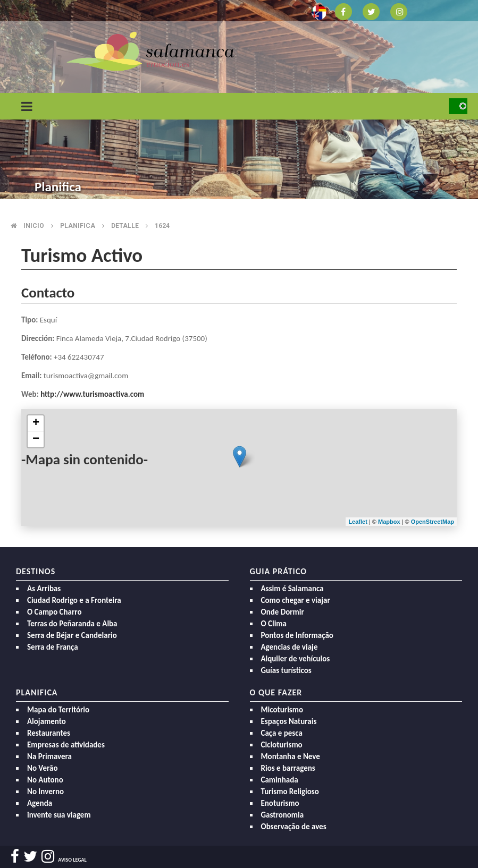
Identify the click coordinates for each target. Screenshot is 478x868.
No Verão (42, 768)
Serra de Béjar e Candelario (72, 635)
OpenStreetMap (433, 522)
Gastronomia (283, 815)
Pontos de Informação (297, 635)
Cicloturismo (282, 745)
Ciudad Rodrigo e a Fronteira (74, 600)
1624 (162, 226)
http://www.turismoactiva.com (92, 394)
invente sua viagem (59, 815)
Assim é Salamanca (292, 589)
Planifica (78, 226)
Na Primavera (49, 756)
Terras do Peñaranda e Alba (72, 624)
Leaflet (358, 522)
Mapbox (390, 522)
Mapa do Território (58, 710)
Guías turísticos (286, 670)
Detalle (125, 226)
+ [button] (36, 423)
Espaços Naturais (289, 721)
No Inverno (45, 792)
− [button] (36, 439)
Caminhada (280, 780)
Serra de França (53, 647)
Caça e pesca (282, 733)
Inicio (34, 226)
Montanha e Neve (291, 756)
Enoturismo (280, 803)
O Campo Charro (54, 612)
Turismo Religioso (290, 792)
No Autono (45, 780)
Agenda (40, 803)
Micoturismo (282, 710)
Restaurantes (49, 733)
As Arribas (44, 589)
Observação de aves (294, 827)
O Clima (274, 624)
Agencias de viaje (290, 647)
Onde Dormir (283, 612)
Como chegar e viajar (296, 600)
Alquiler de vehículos (296, 659)
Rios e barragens (288, 768)
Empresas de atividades (66, 745)
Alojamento (47, 721)
